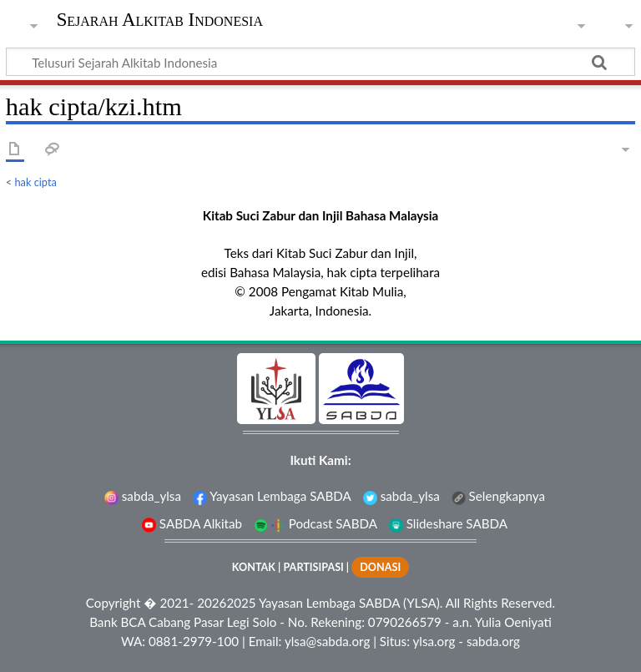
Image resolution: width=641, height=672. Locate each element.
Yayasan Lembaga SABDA (272, 496)
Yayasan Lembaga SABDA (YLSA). (351, 603)
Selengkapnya (498, 496)
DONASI (380, 567)
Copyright (114, 603)
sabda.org (493, 641)
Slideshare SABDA (448, 523)
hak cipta (36, 182)
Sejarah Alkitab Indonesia (160, 20)
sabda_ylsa (143, 496)
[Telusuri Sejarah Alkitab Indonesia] (320, 62)
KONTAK (254, 567)
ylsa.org (434, 641)
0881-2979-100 (194, 641)
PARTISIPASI (313, 567)
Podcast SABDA (315, 523)
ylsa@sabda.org (327, 641)
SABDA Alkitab (192, 523)
